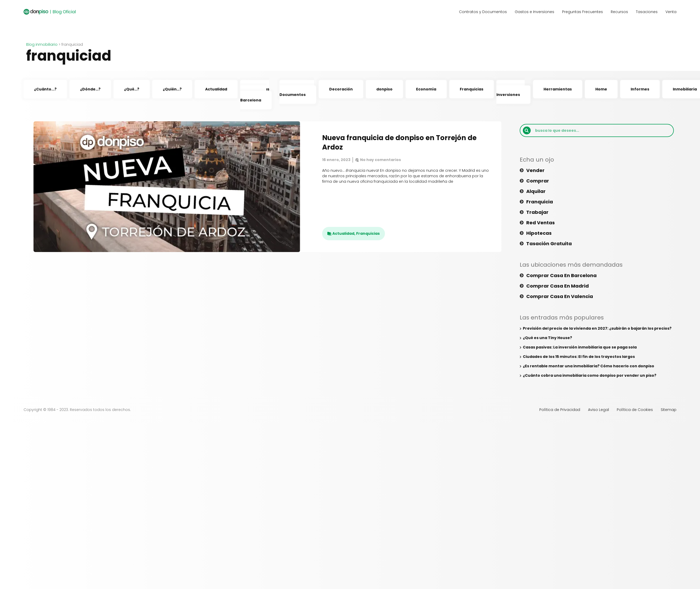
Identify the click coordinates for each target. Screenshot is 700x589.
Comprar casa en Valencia (560, 296)
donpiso (384, 89)
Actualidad (216, 89)
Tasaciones (647, 12)
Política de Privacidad (560, 410)
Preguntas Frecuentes (583, 12)
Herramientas (558, 89)
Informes (640, 89)
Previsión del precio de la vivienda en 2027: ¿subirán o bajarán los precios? (597, 328)
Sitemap (669, 410)
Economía (426, 89)
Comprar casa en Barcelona (561, 276)
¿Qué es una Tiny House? (547, 338)
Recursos (619, 12)
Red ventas (541, 223)
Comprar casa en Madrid (558, 286)
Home (601, 89)
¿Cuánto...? (45, 89)
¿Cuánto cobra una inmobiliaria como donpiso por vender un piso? (590, 375)
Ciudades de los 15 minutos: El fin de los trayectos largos (579, 357)
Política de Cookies (635, 410)
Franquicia (540, 202)
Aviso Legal (598, 410)
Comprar (538, 181)
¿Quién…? (172, 89)
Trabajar (537, 212)
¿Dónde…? (90, 89)
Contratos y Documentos (483, 12)
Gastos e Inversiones (534, 12)
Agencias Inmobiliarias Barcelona (255, 95)
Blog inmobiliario (42, 44)
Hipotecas (539, 233)
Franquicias (472, 89)
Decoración (341, 89)
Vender (535, 170)
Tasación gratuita (549, 244)
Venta (671, 12)
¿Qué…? (132, 89)
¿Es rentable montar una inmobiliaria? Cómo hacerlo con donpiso (589, 366)
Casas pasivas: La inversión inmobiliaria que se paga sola (580, 347)
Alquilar (536, 191)
